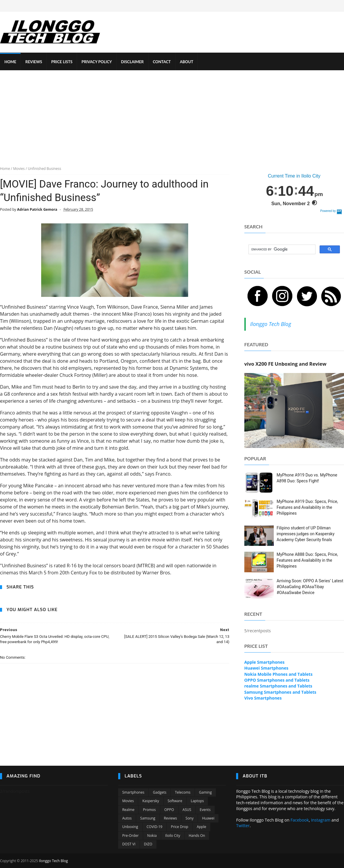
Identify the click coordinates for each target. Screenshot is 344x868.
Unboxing (130, 827)
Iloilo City (173, 836)
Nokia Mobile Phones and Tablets (278, 674)
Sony (189, 818)
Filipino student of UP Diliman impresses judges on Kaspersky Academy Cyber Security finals (306, 534)
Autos (127, 818)
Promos (149, 810)
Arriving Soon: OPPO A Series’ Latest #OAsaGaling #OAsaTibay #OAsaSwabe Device (310, 587)
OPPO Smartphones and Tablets (277, 680)
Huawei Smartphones (266, 668)
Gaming (205, 792)
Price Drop (179, 827)
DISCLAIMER (132, 62)
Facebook (300, 820)
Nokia (152, 836)
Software (175, 801)
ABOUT (187, 62)
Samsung (148, 818)
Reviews (170, 818)
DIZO (148, 844)
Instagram (321, 820)
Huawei (208, 818)
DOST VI (129, 844)
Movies (128, 801)
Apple (201, 827)
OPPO (169, 810)
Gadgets (160, 792)
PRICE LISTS (62, 62)
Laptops (197, 801)
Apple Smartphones (264, 662)
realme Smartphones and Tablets (278, 686)
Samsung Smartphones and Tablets (280, 692)
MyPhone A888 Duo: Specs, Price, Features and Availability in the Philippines (307, 560)
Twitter (243, 826)
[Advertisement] (172, 114)
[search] (281, 250)
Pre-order (131, 836)
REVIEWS (34, 62)
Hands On (197, 836)
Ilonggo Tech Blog (271, 324)
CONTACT (162, 62)
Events (205, 810)
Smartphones (133, 792)
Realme (128, 810)
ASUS (187, 810)
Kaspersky (151, 801)
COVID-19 (155, 827)
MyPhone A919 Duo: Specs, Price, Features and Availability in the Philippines (307, 507)
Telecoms (183, 792)
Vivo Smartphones (263, 698)
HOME (10, 62)
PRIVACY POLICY (97, 62)
